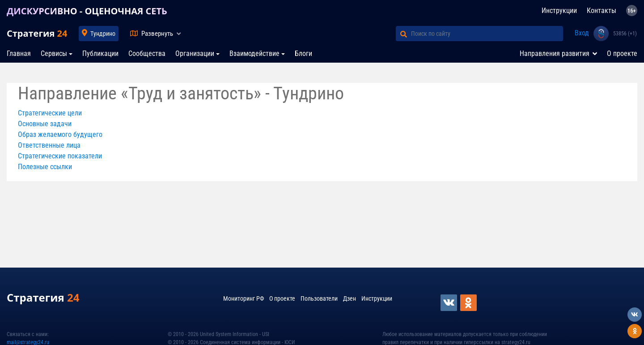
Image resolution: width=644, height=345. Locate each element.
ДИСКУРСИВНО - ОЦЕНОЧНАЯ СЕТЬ (87, 11)
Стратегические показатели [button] (60, 156)
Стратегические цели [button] (50, 113)
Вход (582, 33)
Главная (19, 53)
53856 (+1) (625, 34)
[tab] (322, 113)
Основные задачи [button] (45, 124)
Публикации (100, 53)
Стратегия (37, 33)
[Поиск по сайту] (487, 34)
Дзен (350, 298)
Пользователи (319, 298)
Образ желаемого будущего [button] (60, 134)
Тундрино (103, 34)
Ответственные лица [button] (49, 145)
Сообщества (147, 53)
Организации (195, 53)
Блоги (303, 53)
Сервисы (54, 53)
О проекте (622, 53)
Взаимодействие (254, 53)
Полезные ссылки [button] (45, 167)
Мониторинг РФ (244, 298)
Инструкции (559, 11)
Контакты (602, 11)
